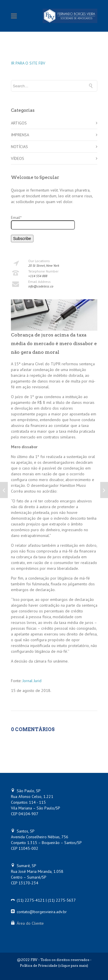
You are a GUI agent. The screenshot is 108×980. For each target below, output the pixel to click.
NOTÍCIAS (19, 147)
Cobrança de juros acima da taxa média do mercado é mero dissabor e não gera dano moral (54, 344)
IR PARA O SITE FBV (28, 63)
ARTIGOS (19, 123)
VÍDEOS (18, 158)
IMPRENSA (20, 135)
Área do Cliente (30, 923)
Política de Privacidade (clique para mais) (54, 965)
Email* (43, 222)
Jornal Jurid (32, 681)
